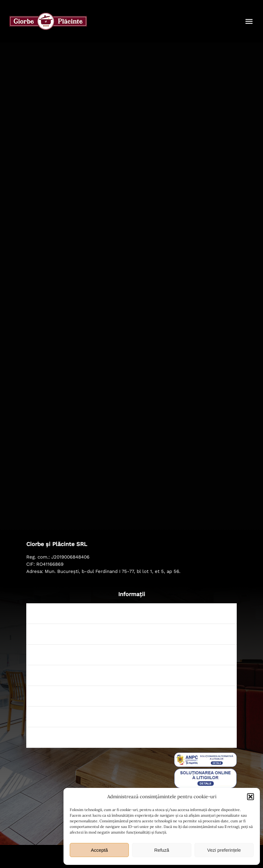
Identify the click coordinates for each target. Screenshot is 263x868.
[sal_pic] (205, 755)
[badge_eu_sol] (205, 771)
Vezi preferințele (224, 850)
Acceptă (99, 850)
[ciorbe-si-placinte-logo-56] (48, 15)
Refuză (162, 850)
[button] (250, 797)
